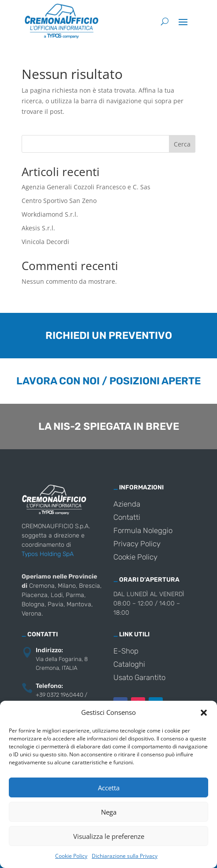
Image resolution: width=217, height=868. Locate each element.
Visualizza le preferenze (109, 836)
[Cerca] (165, 21)
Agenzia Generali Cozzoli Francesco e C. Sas (86, 187)
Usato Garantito (139, 678)
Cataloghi (129, 665)
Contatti (127, 518)
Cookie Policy (71, 856)
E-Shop (126, 652)
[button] (204, 713)
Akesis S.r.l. (38, 228)
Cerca (182, 144)
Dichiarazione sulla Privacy (125, 856)
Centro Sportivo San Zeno (59, 201)
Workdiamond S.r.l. (50, 214)
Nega (109, 812)
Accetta (109, 788)
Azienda (127, 505)
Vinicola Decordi (45, 242)
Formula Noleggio (143, 531)
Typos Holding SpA (48, 554)
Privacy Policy (137, 544)
